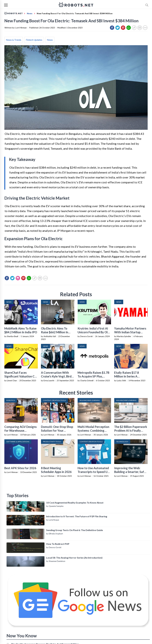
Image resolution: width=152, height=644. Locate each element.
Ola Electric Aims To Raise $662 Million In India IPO (55, 332)
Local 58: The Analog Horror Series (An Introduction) (74, 558)
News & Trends (14, 40)
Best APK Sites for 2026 (20, 468)
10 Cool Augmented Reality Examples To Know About (75, 503)
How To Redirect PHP (58, 544)
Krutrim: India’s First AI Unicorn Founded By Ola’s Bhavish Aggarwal (94, 332)
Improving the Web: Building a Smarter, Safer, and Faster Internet (131, 472)
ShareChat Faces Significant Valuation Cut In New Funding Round (21, 376)
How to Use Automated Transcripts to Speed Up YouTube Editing (93, 472)
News (50, 40)
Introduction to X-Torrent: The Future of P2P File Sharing (77, 516)
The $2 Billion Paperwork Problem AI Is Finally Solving (131, 430)
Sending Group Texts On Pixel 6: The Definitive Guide (75, 530)
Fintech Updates (34, 40)
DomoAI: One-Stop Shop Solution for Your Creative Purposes (57, 430)
